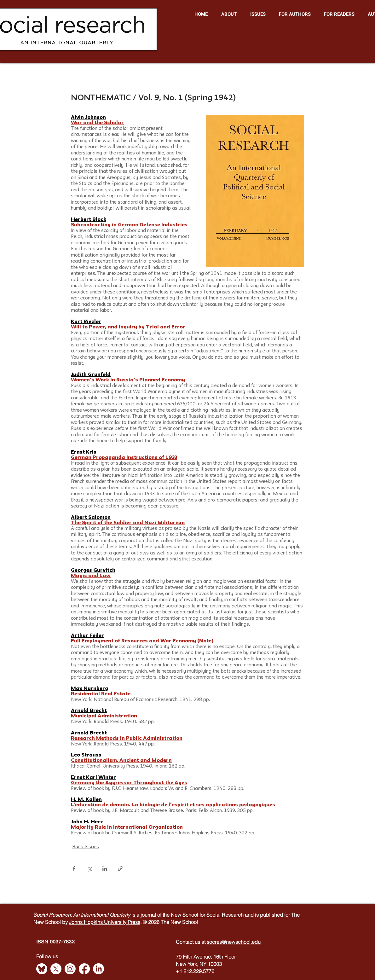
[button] (229, 14)
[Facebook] (84, 969)
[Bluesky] (42, 969)
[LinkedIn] (98, 969)
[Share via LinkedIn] (105, 869)
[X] (56, 969)
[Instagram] (70, 969)
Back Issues (86, 847)
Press (134, 922)
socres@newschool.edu (234, 942)
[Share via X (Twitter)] (89, 869)
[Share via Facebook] (74, 869)
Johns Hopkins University (98, 922)
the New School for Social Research (203, 915)
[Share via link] (120, 869)
